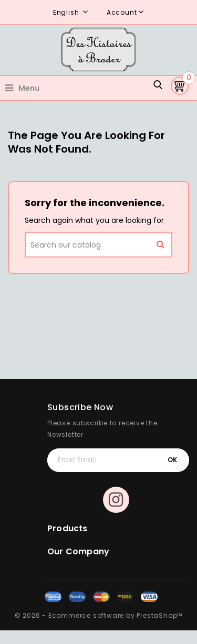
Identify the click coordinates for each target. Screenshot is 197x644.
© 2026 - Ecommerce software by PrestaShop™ (99, 615)
